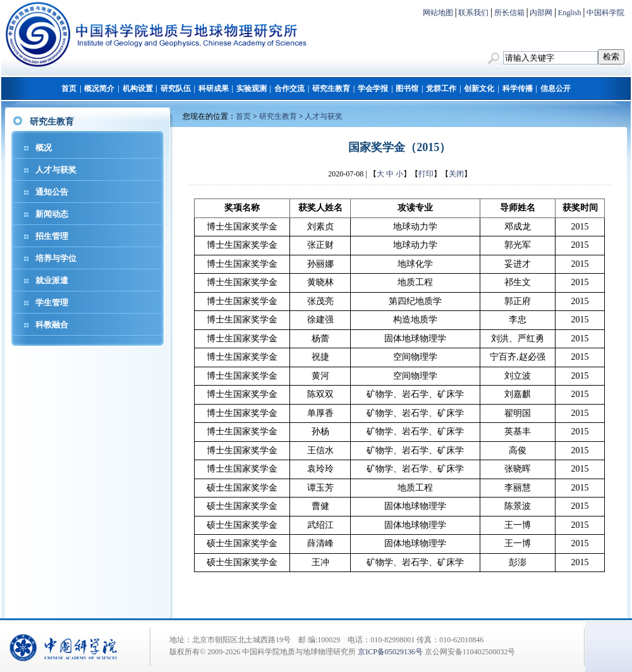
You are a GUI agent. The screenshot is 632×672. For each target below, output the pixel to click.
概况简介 (99, 89)
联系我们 (473, 13)
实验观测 (252, 89)
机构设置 (138, 89)
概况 (44, 148)
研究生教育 (331, 89)
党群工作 (441, 89)
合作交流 (289, 89)
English (570, 13)
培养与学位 (56, 258)
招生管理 (52, 236)
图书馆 (407, 89)
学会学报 (373, 89)
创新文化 (479, 89)
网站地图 (438, 13)
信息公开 (556, 89)
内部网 (541, 13)
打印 (426, 174)
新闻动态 (52, 214)
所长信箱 (509, 13)
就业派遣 (52, 280)
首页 (69, 89)
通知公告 (52, 192)
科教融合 (52, 325)
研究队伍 (176, 89)
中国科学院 (605, 13)
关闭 (456, 174)
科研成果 (214, 89)
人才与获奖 (56, 170)
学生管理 (52, 302)
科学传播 (518, 89)
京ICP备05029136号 (390, 652)
